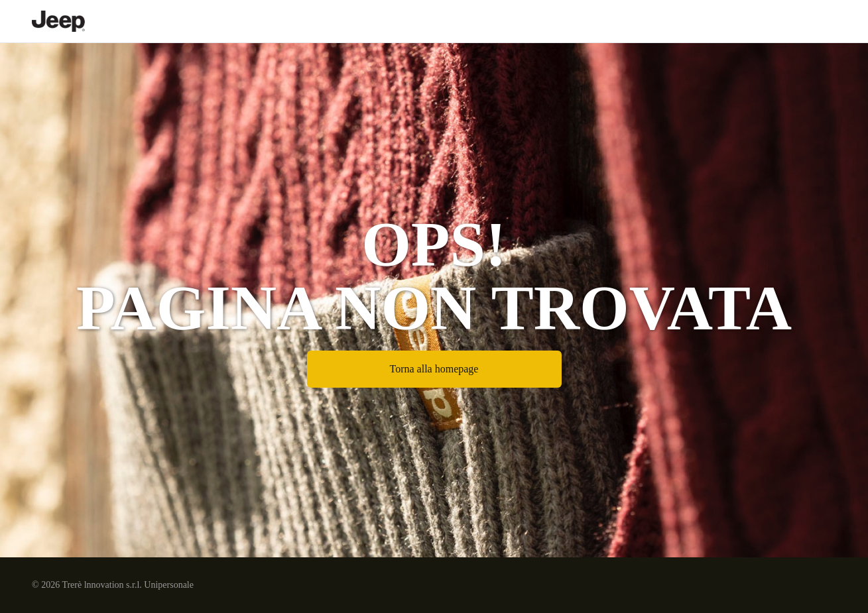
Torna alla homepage (434, 369)
